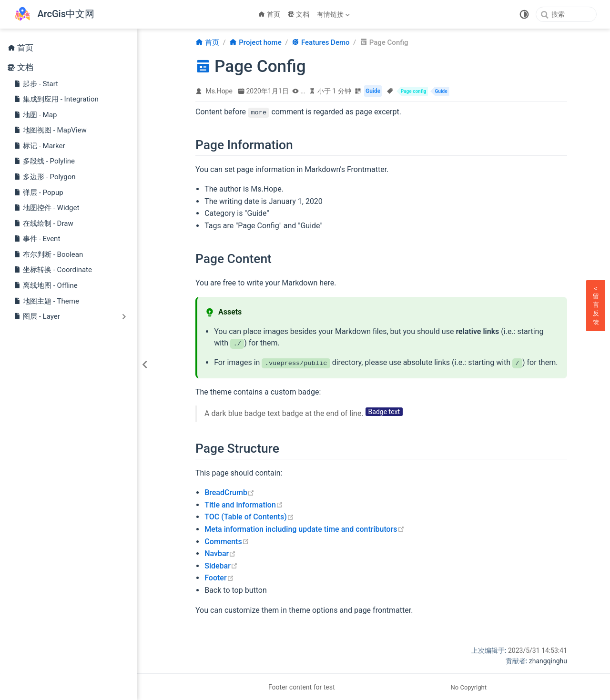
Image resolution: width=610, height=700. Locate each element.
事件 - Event (37, 238)
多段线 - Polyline (44, 161)
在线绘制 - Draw (43, 223)
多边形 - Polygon (45, 176)
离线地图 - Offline (46, 285)
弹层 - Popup (38, 192)
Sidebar (221, 565)
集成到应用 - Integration (56, 99)
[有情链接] (334, 14)
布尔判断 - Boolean (48, 254)
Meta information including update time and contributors (304, 529)
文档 (299, 14)
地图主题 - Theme (46, 301)
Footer (219, 577)
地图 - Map (35, 114)
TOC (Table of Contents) (249, 517)
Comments (227, 541)
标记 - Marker (39, 145)
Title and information (244, 504)
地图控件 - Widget (46, 207)
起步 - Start (36, 83)
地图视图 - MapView (50, 130)
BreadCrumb (229, 492)
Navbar (220, 553)
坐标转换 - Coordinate (53, 269)
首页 (269, 14)
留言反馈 (596, 305)
